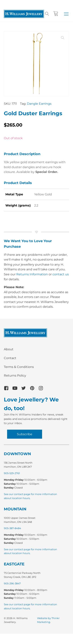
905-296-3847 (12, 583)
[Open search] (47, 14)
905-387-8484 (12, 528)
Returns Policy (15, 375)
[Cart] (56, 14)
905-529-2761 (12, 473)
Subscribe (25, 434)
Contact (10, 358)
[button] (66, 14)
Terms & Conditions (19, 367)
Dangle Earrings (39, 104)
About (9, 349)
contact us (61, 274)
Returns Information (32, 274)
